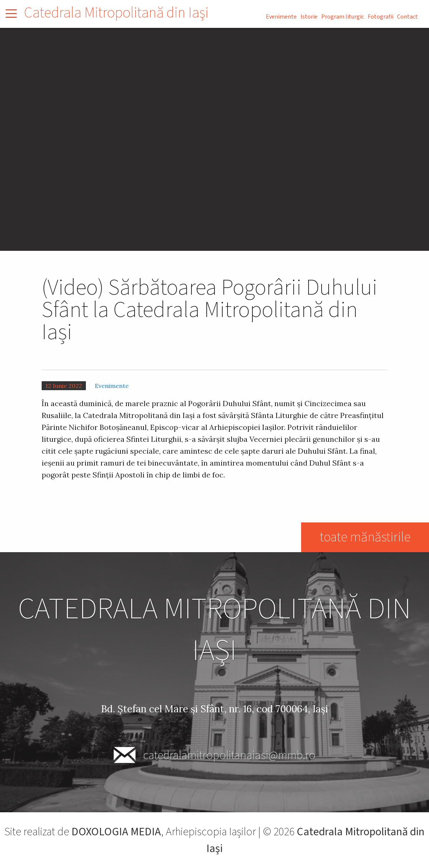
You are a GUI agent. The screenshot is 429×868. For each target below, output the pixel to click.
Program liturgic (343, 17)
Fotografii (380, 17)
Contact (407, 17)
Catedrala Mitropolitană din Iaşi (116, 13)
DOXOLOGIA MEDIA (116, 832)
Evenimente (281, 17)
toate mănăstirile (365, 537)
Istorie (309, 17)
